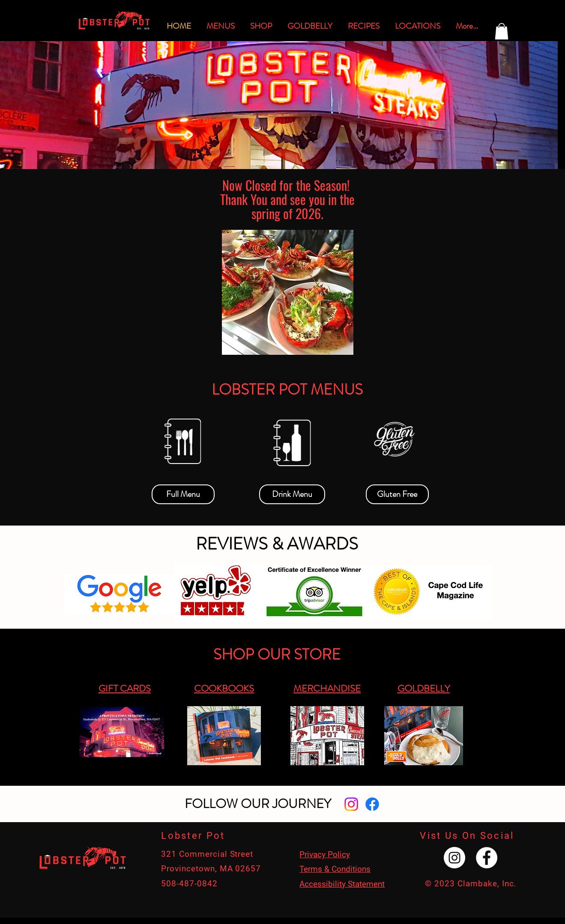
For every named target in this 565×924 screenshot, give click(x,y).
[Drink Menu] (292, 494)
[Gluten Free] (397, 494)
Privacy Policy (325, 854)
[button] (502, 31)
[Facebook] (372, 804)
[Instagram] (351, 804)
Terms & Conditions (335, 869)
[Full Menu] (183, 494)
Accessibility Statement (342, 884)
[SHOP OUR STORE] (277, 655)
